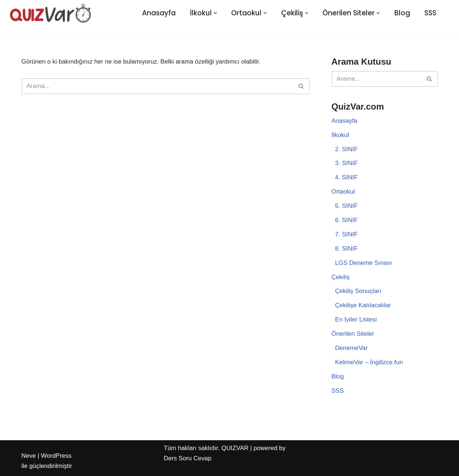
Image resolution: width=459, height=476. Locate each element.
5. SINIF (347, 206)
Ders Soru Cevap (188, 458)
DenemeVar (351, 348)
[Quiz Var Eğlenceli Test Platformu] (50, 13)
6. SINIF (347, 220)
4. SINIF (347, 177)
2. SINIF (347, 149)
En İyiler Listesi (356, 319)
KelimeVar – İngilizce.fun (369, 362)
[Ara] (157, 86)
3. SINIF (347, 163)
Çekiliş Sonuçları (358, 291)
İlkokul (340, 135)
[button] (215, 13)
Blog (402, 13)
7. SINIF (347, 234)
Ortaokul (343, 192)
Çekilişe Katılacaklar (363, 305)
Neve (29, 456)
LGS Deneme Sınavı (364, 263)
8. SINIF (347, 249)
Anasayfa (159, 13)
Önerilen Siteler (353, 334)
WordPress (56, 456)
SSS (430, 13)
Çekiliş (341, 277)
